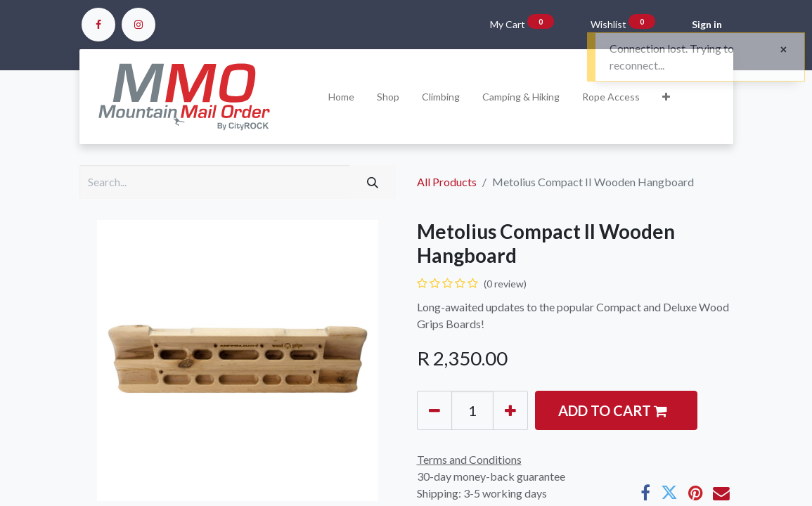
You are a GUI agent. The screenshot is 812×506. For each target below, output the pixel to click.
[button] (666, 97)
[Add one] (510, 410)
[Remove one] (434, 410)
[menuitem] (341, 97)
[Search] (373, 182)
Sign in (707, 24)
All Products (447, 182)
